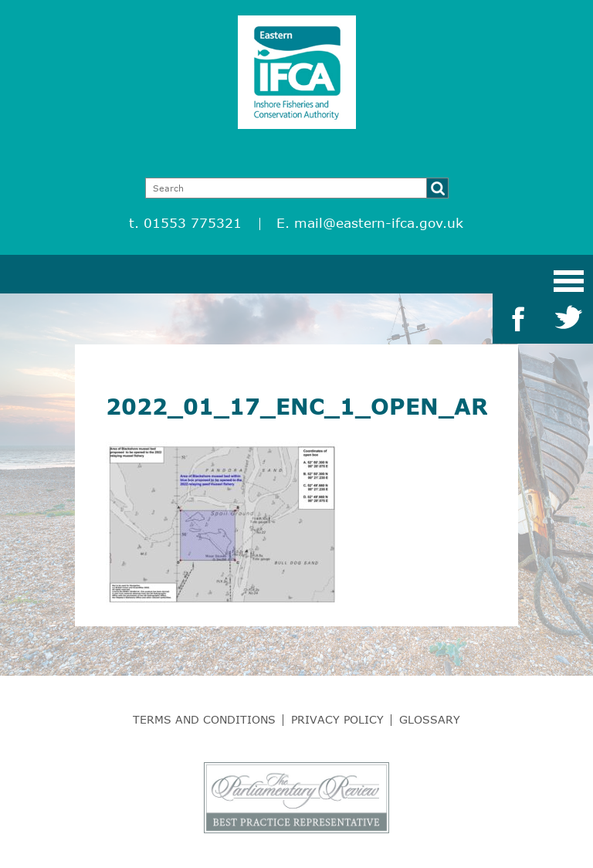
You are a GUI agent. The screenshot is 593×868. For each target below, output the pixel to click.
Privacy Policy (337, 719)
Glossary (430, 719)
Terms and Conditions (204, 719)
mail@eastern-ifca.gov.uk (379, 223)
